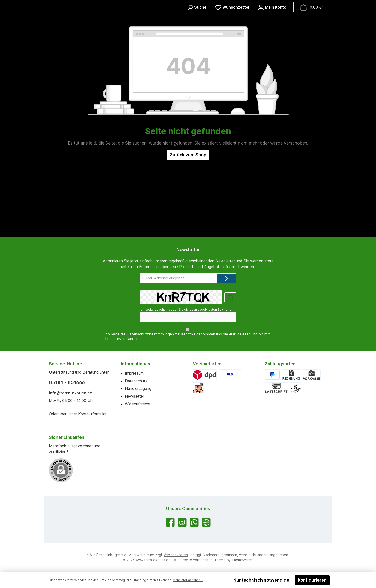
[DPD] (205, 375)
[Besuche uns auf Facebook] (170, 522)
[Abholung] (198, 388)
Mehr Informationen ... (188, 580)
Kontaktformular (92, 414)
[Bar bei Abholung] (296, 388)
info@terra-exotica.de (70, 393)
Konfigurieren (312, 580)
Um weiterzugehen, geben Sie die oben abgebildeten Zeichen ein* (188, 314)
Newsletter (135, 396)
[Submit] (226, 283)
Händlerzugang (138, 388)
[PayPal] (272, 375)
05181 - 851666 (67, 382)
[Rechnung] (291, 375)
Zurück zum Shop (188, 232)
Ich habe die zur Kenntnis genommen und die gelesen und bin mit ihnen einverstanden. (187, 336)
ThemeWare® (242, 560)
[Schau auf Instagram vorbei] (182, 522)
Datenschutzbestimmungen (150, 334)
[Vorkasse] (311, 375)
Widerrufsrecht (138, 404)
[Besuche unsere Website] (206, 522)
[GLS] (230, 375)
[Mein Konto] (272, 46)
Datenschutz (136, 381)
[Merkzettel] (232, 46)
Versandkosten (176, 555)
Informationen (136, 364)
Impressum (134, 373)
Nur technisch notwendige (261, 580)
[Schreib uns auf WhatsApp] (194, 522)
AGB (233, 334)
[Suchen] (197, 46)
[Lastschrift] (276, 388)
